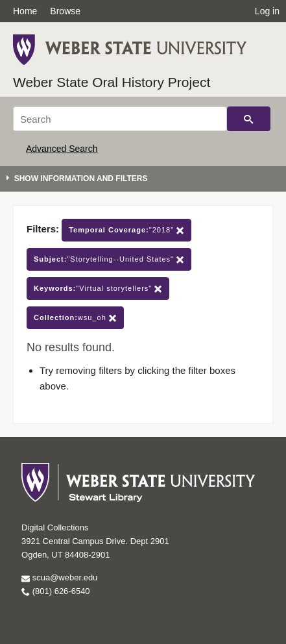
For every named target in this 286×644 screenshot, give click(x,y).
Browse (65, 11)
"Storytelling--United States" (109, 259)
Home (25, 11)
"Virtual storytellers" (98, 289)
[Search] (120, 119)
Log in (267, 11)
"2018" (126, 230)
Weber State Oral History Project (112, 82)
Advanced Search (62, 149)
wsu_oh (75, 318)
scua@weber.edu (59, 577)
